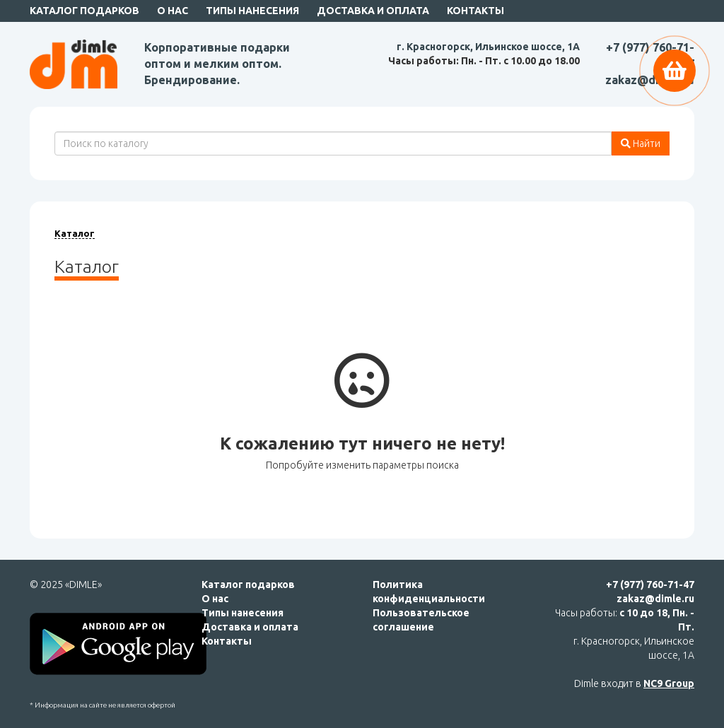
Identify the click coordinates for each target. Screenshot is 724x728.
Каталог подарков (84, 11)
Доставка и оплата (373, 11)
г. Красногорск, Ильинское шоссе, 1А (488, 47)
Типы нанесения (252, 11)
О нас (173, 11)
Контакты (475, 11)
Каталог (75, 233)
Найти (641, 143)
